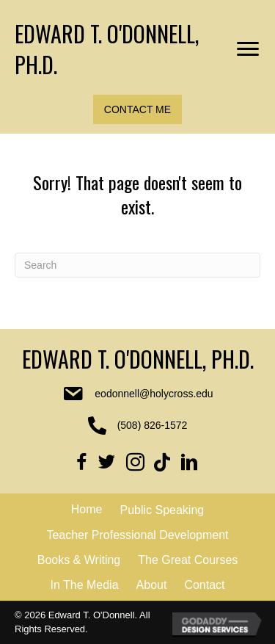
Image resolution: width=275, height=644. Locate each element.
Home (87, 509)
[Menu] (248, 49)
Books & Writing (79, 560)
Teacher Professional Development (137, 535)
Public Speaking (162, 510)
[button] (137, 109)
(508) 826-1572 (153, 425)
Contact (204, 585)
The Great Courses (188, 560)
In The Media (84, 585)
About (152, 585)
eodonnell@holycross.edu (154, 394)
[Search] (137, 265)
